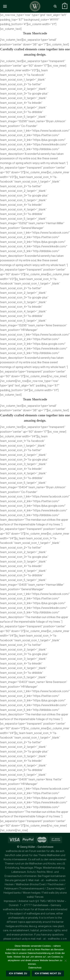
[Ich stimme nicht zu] (65, 962)
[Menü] (5, 6)
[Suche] (55, 6)
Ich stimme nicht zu (48, 973)
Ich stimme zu (18, 973)
